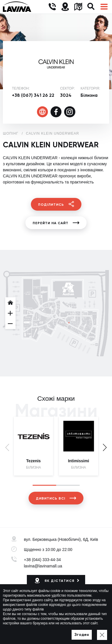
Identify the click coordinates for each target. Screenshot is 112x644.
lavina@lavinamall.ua (43, 566)
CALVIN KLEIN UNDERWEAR (53, 133)
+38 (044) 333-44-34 (42, 560)
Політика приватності (42, 631)
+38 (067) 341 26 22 (33, 95)
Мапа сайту (74, 631)
